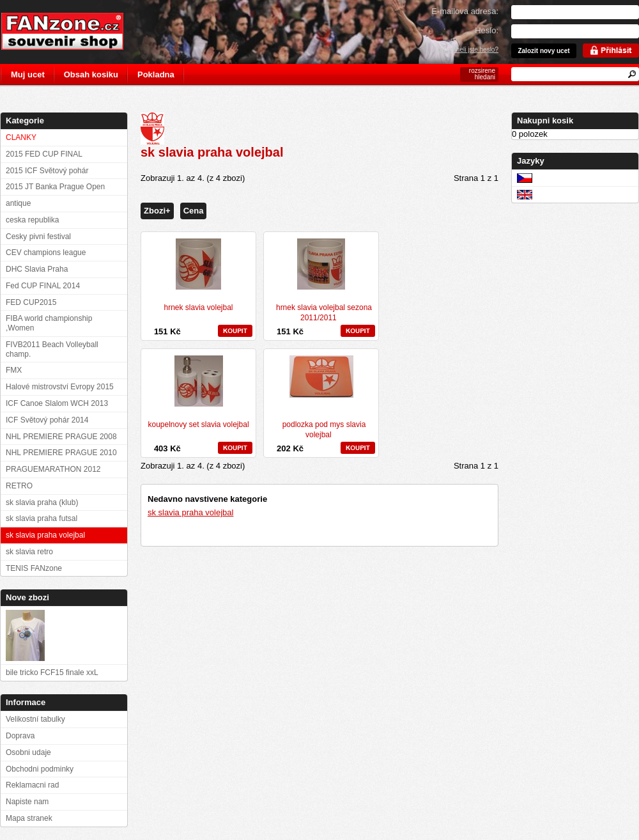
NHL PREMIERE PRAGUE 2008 (61, 437)
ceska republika (32, 220)
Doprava (20, 736)
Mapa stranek (29, 818)
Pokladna (156, 74)
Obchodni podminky (40, 769)
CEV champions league (46, 253)
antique (18, 203)
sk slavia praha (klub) (42, 502)
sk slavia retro (29, 552)
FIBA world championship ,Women (49, 323)
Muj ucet (28, 74)
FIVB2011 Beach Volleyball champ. (52, 349)
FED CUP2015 (31, 302)
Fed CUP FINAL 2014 (43, 286)
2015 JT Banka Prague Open (55, 187)
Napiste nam (27, 802)
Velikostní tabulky (35, 719)
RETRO (19, 486)
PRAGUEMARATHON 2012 (53, 469)
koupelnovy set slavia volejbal (198, 424)
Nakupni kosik (545, 121)
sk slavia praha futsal (42, 518)
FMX (14, 370)
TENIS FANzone (34, 568)
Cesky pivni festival (38, 237)
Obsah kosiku (91, 74)
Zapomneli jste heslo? (467, 50)
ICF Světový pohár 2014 (47, 420)
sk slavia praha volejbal (190, 512)
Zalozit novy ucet (543, 51)
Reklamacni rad (32, 785)
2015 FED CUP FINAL (44, 154)
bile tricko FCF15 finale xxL (52, 673)
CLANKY (21, 137)
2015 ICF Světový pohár (47, 171)
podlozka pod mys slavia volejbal (324, 430)
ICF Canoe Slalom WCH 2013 (57, 403)
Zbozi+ (157, 211)
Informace (26, 702)
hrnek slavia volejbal (198, 307)
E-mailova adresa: (465, 11)
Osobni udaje (28, 752)
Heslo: (487, 30)
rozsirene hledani (482, 74)
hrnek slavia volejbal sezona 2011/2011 (324, 313)
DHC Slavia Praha (37, 269)
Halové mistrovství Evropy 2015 (60, 387)
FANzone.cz (72, 31)
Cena (194, 211)
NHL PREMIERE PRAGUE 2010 (61, 453)
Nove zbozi (27, 597)
